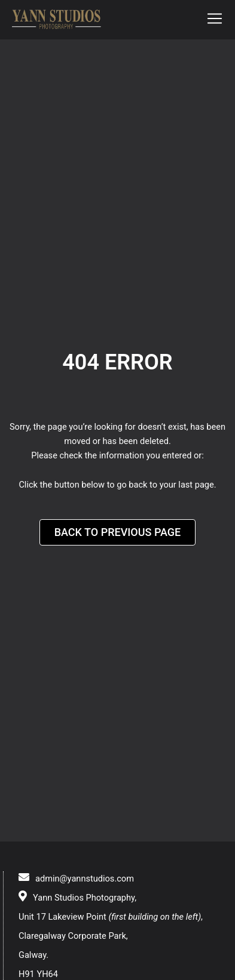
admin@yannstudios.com (85, 879)
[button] (215, 20)
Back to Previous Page (118, 532)
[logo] (57, 20)
